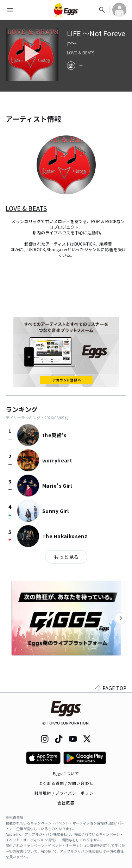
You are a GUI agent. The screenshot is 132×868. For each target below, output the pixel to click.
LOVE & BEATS (81, 53)
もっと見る (66, 557)
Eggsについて (66, 773)
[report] (81, 66)
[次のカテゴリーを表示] (121, 618)
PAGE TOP (111, 688)
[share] (71, 66)
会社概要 (66, 803)
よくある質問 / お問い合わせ (66, 783)
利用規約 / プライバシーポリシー (66, 793)
